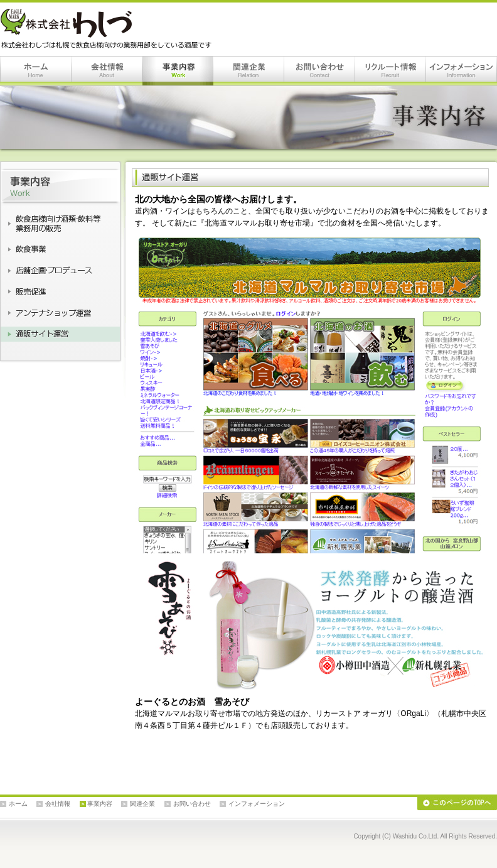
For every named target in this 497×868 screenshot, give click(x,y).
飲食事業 (60, 249)
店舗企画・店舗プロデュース (60, 270)
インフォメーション (462, 71)
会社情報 (107, 71)
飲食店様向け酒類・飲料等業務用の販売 (60, 224)
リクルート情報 (391, 71)
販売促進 (60, 291)
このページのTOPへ (457, 804)
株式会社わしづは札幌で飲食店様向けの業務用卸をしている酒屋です (108, 29)
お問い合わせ (320, 71)
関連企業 (249, 71)
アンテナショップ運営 (60, 313)
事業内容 (178, 71)
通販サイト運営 (60, 334)
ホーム (36, 71)
